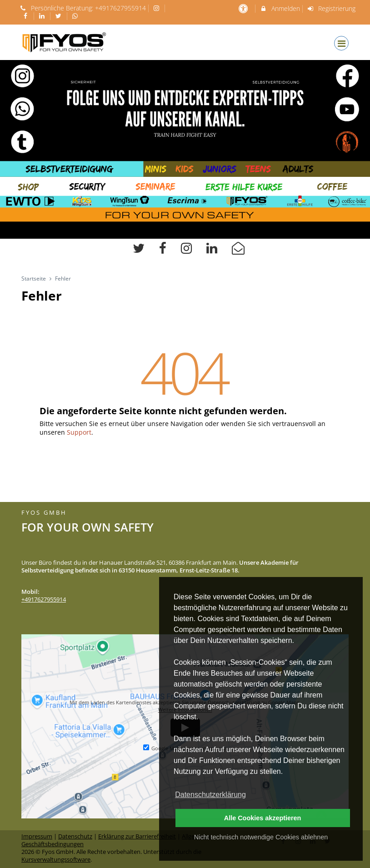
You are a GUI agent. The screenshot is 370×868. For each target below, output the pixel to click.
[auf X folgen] (60, 16)
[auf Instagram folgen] (158, 8)
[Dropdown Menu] (341, 43)
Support (79, 432)
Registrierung (331, 8)
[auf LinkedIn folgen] (43, 16)
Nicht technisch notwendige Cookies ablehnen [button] (261, 837)
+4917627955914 (120, 8)
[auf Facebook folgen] (26, 16)
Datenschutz (75, 836)
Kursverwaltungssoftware (56, 860)
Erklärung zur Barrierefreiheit (137, 836)
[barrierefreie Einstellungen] (244, 8)
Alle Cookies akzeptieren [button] (263, 818)
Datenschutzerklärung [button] (210, 795)
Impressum (37, 836)
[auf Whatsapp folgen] (76, 16)
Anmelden (280, 8)
